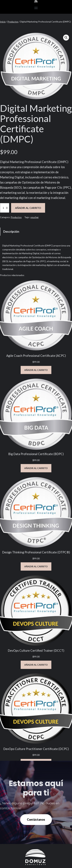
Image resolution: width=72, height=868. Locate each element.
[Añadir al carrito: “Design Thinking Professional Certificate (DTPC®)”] (36, 566)
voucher (35, 217)
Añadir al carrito (28, 208)
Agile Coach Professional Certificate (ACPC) (36, 356)
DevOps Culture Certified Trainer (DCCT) (36, 651)
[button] (36, 8)
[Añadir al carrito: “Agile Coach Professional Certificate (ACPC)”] (36, 370)
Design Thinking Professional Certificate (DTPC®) (36, 552)
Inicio (3, 22)
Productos (13, 22)
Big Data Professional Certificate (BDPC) (36, 454)
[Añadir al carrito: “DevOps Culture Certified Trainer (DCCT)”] (36, 665)
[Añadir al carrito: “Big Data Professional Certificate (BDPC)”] (36, 468)
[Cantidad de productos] (5, 208)
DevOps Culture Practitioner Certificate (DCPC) (36, 749)
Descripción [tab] (11, 232)
